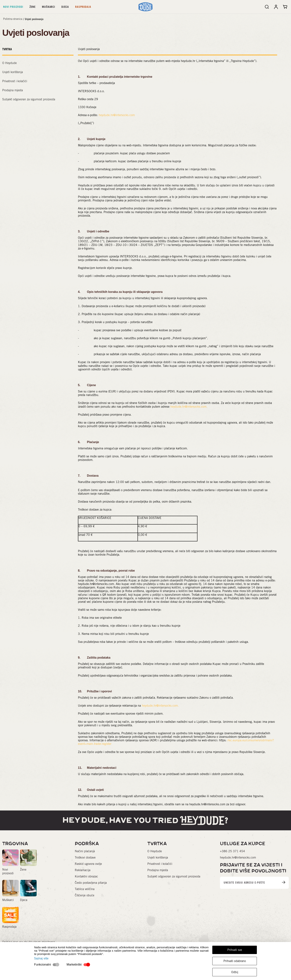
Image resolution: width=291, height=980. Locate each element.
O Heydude (9, 63)
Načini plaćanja (85, 851)
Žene (33, 7)
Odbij (235, 972)
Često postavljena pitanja (91, 883)
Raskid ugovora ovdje (88, 864)
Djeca (65, 7)
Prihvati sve (235, 950)
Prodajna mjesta (13, 90)
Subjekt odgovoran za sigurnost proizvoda (29, 99)
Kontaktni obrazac (86, 876)
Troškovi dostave (85, 857)
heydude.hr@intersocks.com (117, 115)
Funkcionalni (42, 965)
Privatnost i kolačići (15, 81)
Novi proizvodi (13, 7)
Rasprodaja (83, 7)
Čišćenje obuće (85, 895)
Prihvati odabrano (235, 961)
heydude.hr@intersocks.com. (189, 407)
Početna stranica (13, 19)
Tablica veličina (85, 889)
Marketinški (74, 965)
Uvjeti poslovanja (34, 19)
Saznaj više (41, 958)
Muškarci (49, 7)
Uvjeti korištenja (13, 72)
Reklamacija (83, 870)
